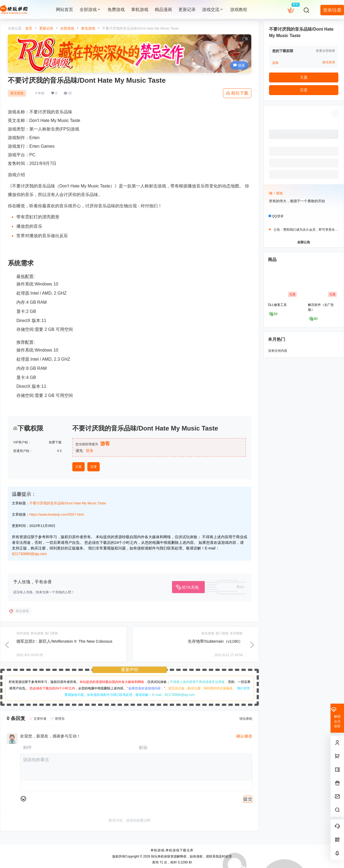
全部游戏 (90, 10)
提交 (248, 799)
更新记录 (46, 28)
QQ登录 (278, 216)
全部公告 (304, 242)
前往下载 (237, 93)
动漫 (239, 65)
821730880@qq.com (29, 554)
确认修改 (244, 736)
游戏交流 (213, 10)
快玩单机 (157, 856)
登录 (89, 451)
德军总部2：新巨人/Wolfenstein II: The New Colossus (64, 641)
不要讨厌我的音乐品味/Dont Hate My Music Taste (68, 503)
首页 (29, 28)
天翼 (78, 467)
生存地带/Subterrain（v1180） (215, 641)
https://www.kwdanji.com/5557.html (56, 514)
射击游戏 (88, 28)
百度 (94, 467)
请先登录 (329, 62)
